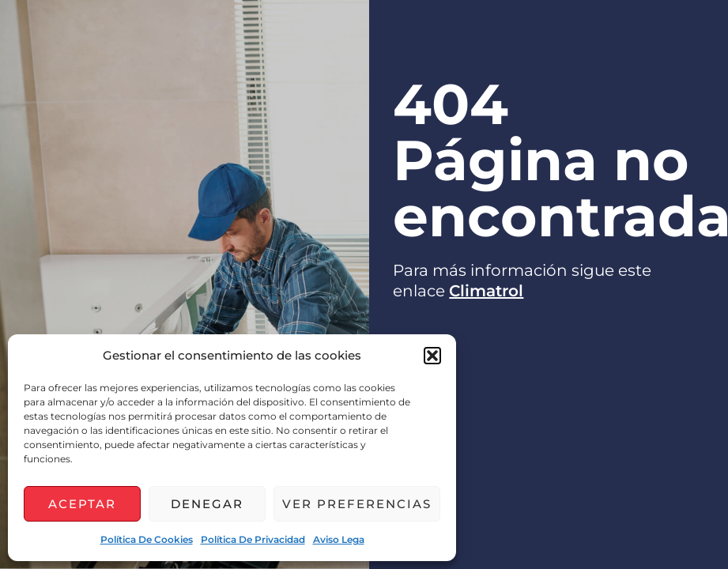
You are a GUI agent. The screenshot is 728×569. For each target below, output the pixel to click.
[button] (432, 356)
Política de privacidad (253, 539)
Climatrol (486, 291)
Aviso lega (339, 539)
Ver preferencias (357, 504)
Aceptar (82, 504)
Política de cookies (147, 539)
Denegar (207, 504)
